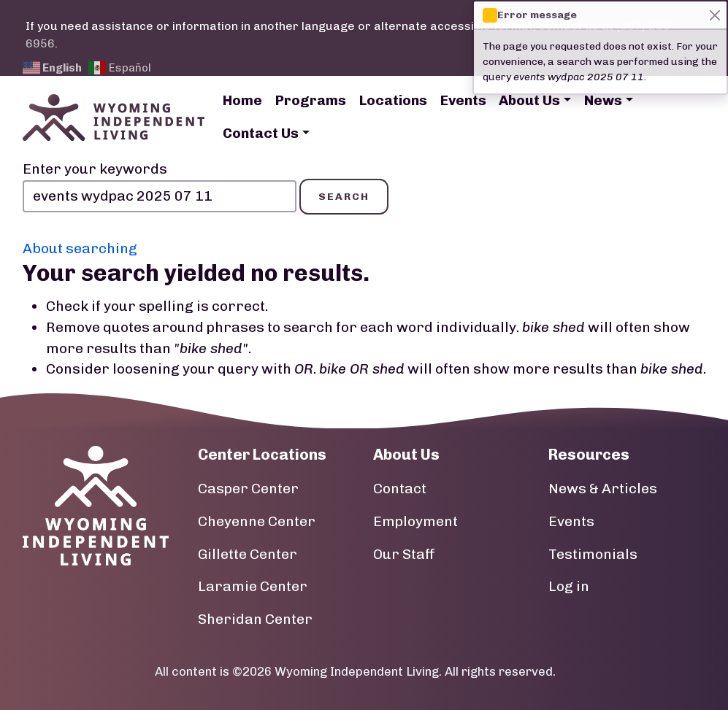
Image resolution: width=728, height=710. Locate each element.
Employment (415, 521)
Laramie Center (253, 586)
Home (242, 100)
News (603, 100)
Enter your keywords (95, 169)
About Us (529, 100)
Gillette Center (248, 554)
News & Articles (603, 489)
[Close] (714, 15)
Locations (393, 100)
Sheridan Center (255, 619)
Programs (311, 100)
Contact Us (261, 133)
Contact (400, 489)
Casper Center (248, 489)
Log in (569, 586)
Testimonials (593, 554)
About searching (80, 248)
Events (463, 100)
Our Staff (404, 554)
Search (344, 197)
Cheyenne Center (257, 521)
